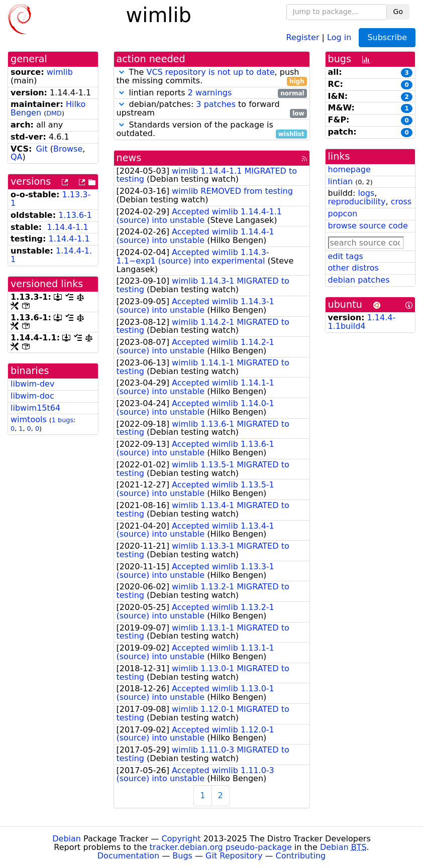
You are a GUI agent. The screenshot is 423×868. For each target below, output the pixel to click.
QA (17, 157)
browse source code (368, 226)
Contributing (301, 856)
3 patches (216, 104)
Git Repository (234, 856)
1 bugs (63, 420)
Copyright (181, 839)
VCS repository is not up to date (210, 72)
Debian (67, 839)
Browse (68, 149)
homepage (349, 169)
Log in (339, 37)
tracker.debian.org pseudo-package (221, 847)
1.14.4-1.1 (67, 227)
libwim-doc (32, 396)
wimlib (60, 72)
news (129, 158)
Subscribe (387, 37)
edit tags (346, 256)
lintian (341, 181)
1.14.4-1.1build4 (362, 322)
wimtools (29, 419)
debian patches (359, 280)
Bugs (182, 856)
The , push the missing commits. (212, 77)
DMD (54, 113)
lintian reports (212, 93)
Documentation (128, 856)
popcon (343, 214)
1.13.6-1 (75, 215)
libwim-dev (32, 384)
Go (398, 12)
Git (42, 149)
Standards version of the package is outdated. (212, 130)
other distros (353, 268)
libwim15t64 (35, 408)
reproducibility (357, 202)
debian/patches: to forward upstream (212, 109)
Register (303, 37)
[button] (122, 72)
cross (401, 202)
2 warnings (210, 93)
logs (366, 193)
